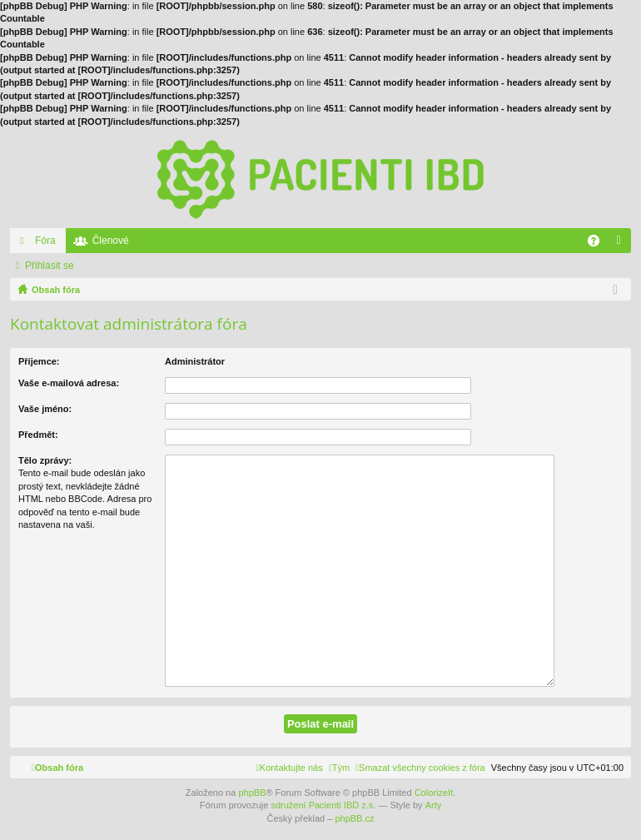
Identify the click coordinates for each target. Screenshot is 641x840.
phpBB (252, 793)
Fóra (45, 241)
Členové (111, 241)
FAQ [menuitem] (599, 244)
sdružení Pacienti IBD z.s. (323, 805)
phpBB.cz (354, 818)
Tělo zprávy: (45, 460)
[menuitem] (420, 768)
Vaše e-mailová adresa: (69, 383)
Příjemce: (39, 361)
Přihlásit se (50, 266)
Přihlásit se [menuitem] (622, 244)
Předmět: (38, 435)
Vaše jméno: (45, 409)
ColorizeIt (434, 793)
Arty (434, 805)
